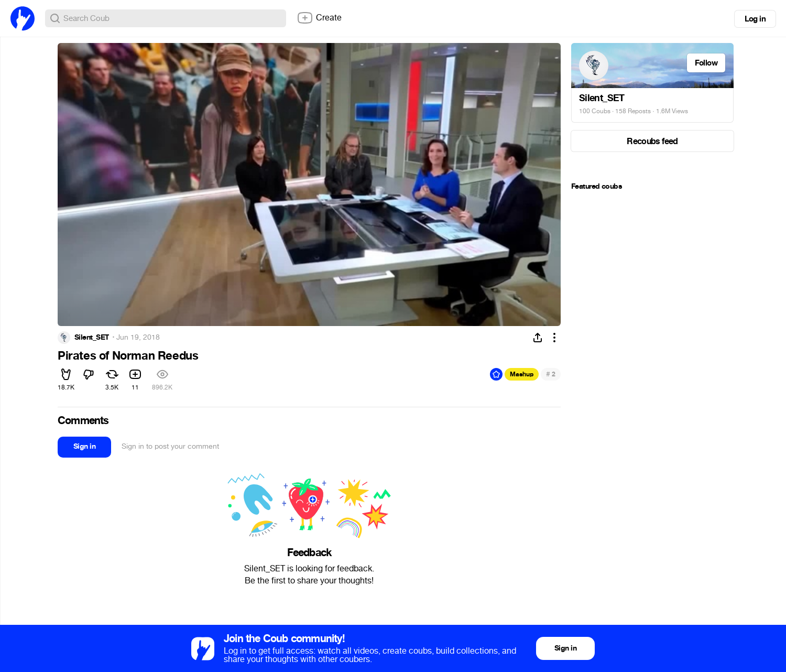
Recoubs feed (652, 141)
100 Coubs (595, 111)
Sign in (84, 446)
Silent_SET (92, 338)
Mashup (522, 374)
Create (319, 18)
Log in (755, 19)
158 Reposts (633, 111)
